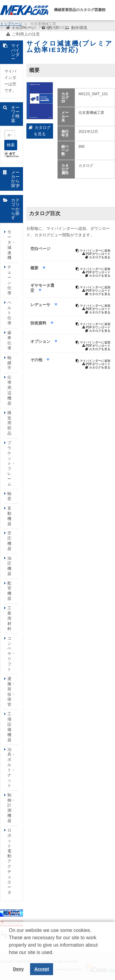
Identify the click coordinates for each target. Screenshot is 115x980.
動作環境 (79, 28)
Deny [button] (18, 969)
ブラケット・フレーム (11, 463)
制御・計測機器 (11, 808)
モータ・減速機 (11, 245)
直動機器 (9, 516)
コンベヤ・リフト (11, 654)
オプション (41, 341)
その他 (37, 360)
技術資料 (39, 323)
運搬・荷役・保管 (11, 692)
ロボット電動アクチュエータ (9, 861)
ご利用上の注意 (26, 34)
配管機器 (9, 591)
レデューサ (41, 305)
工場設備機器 (9, 727)
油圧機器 (9, 566)
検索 (11, 145)
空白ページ (40, 249)
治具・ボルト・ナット (11, 767)
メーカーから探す (15, 179)
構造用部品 (9, 423)
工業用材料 (9, 618)
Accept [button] (42, 969)
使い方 (53, 28)
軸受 (9, 496)
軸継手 (9, 363)
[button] (10, 957)
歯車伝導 (9, 340)
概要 (35, 268)
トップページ (24, 28)
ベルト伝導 (9, 313)
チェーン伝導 (9, 280)
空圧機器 (9, 541)
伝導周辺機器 (9, 390)
